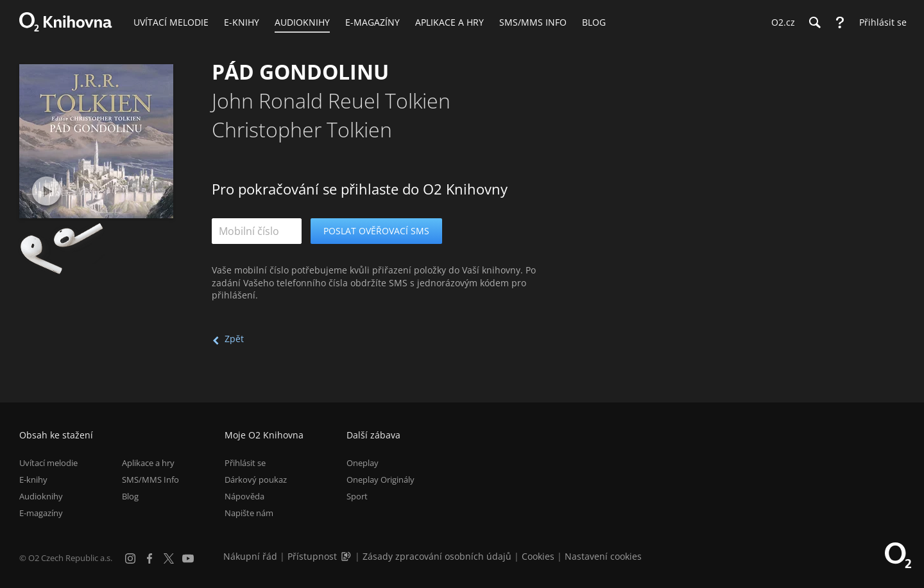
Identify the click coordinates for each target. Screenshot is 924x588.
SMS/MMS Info (150, 480)
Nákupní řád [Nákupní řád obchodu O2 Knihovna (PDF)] (250, 556)
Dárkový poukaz (256, 480)
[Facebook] (150, 558)
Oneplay (363, 463)
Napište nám (249, 513)
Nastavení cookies (603, 556)
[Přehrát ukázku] (47, 191)
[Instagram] (130, 558)
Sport (357, 496)
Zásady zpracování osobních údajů (437, 556)
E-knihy (33, 480)
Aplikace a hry (148, 463)
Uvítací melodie (48, 463)
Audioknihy (41, 496)
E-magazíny (41, 513)
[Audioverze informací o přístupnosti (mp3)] (347, 556)
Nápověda (244, 496)
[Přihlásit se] (880, 22)
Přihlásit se (245, 463)
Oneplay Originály (381, 480)
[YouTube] (188, 558)
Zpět (234, 339)
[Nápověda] (840, 22)
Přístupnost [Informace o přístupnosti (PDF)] (312, 556)
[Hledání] (814, 22)
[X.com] (169, 558)
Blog (130, 496)
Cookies (538, 556)
